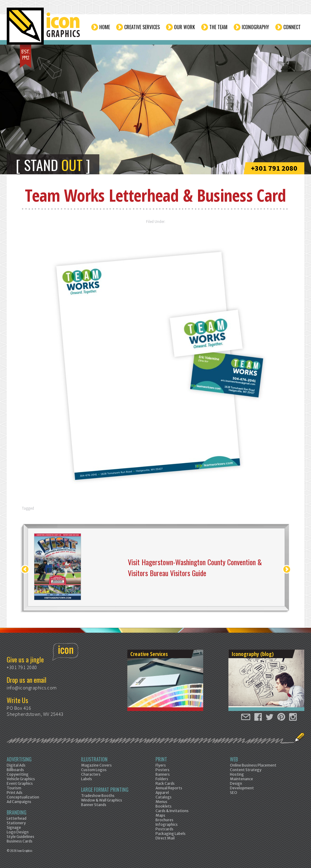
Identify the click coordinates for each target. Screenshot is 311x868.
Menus (161, 802)
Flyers (161, 765)
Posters (162, 770)
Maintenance (241, 779)
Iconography (255, 27)
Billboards (15, 770)
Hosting (237, 774)
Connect (292, 27)
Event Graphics (20, 783)
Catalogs (164, 797)
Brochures (164, 820)
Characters (91, 774)
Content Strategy (246, 770)
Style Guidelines (21, 837)
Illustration (94, 759)
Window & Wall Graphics (102, 800)
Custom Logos (94, 770)
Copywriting (18, 774)
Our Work (185, 27)
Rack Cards (165, 783)
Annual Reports (169, 788)
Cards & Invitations (172, 811)
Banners (163, 774)
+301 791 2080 (274, 168)
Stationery (16, 823)
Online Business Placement (253, 765)
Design (236, 783)
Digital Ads (16, 765)
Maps (160, 815)
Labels (87, 779)
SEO (234, 793)
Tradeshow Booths (98, 796)
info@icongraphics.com (32, 688)
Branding (17, 812)
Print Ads (15, 793)
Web (234, 759)
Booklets (164, 806)
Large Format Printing (105, 790)
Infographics (167, 824)
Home (105, 27)
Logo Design (18, 832)
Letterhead (17, 818)
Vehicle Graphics (21, 779)
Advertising (19, 759)
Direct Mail (165, 838)
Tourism (14, 788)
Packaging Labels (171, 834)
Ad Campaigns (19, 802)
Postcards (164, 829)
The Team (218, 27)
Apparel (162, 793)
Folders (162, 779)
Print (161, 759)
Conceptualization (23, 797)
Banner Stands (94, 805)
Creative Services (142, 27)
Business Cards (20, 841)
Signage (14, 827)
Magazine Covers (96, 765)
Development (242, 788)
